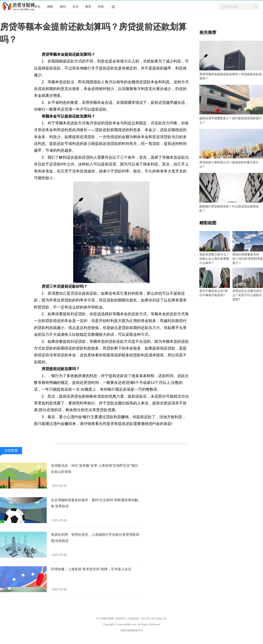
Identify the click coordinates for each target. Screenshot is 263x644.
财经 (63, 7)
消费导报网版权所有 (131, 630)
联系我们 (121, 619)
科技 (101, 7)
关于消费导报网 (105, 619)
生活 (76, 7)
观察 (50, 7)
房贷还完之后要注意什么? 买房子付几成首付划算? (247, 295)
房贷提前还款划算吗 (126, 431)
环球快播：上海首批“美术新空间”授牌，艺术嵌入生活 (91, 569)
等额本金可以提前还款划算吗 (83, 431)
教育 (88, 7)
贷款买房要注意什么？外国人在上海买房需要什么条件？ (214, 259)
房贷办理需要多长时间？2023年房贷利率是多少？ (248, 259)
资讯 (37, 7)
